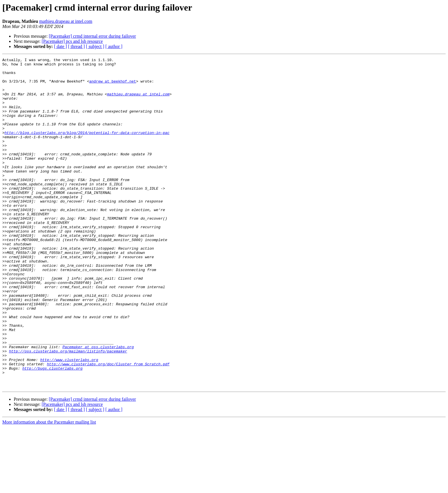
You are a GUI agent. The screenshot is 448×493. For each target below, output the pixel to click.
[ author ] (114, 46)
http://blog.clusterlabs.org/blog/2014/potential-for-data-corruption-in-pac (87, 148)
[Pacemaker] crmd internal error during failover (92, 36)
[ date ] (60, 46)
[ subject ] (95, 46)
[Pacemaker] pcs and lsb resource (72, 41)
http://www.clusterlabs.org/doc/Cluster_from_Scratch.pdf (108, 426)
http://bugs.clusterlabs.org (52, 431)
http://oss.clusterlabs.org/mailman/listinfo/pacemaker (68, 410)
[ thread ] (76, 46)
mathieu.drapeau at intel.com (66, 21)
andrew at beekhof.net (113, 86)
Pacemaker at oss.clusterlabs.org (98, 405)
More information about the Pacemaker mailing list (49, 488)
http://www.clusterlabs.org (69, 420)
